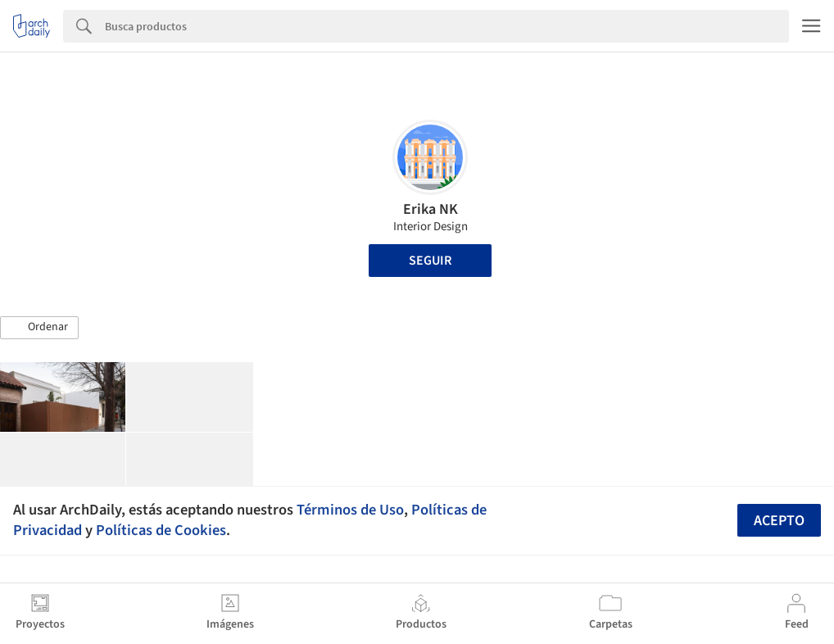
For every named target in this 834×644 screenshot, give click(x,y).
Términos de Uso (350, 510)
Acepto (779, 521)
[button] (39, 328)
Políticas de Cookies (161, 530)
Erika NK (431, 209)
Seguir (430, 261)
